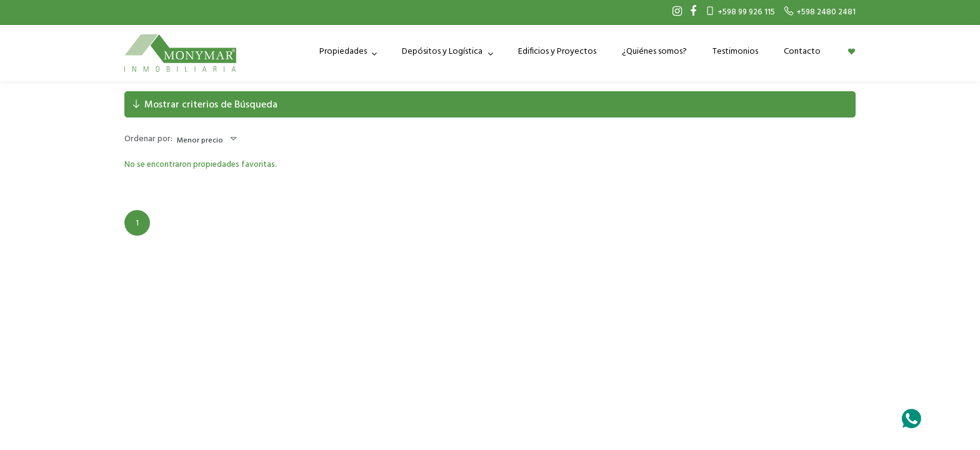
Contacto (802, 52)
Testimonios (735, 52)
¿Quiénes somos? (654, 52)
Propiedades (344, 52)
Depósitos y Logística (443, 52)
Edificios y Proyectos (557, 52)
